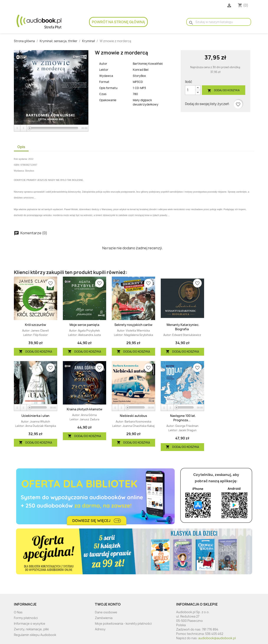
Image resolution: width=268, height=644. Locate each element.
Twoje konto (108, 604)
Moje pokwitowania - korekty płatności (123, 623)
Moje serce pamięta (84, 325)
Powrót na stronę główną (118, 22)
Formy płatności (26, 618)
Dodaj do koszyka (224, 90)
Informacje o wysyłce (30, 623)
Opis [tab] (21, 147)
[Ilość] (190, 90)
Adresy (100, 629)
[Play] (17, 128)
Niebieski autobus (133, 416)
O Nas (18, 612)
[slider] (54, 128)
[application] (51, 128)
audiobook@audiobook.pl (217, 638)
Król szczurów (35, 325)
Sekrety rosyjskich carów (133, 325)
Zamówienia (104, 618)
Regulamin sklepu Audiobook (35, 635)
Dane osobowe (106, 612)
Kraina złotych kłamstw (84, 409)
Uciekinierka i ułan (35, 416)
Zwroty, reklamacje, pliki (31, 629)
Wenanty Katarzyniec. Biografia (183, 327)
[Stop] (24, 128)
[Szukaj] (219, 22)
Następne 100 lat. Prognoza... (183, 418)
